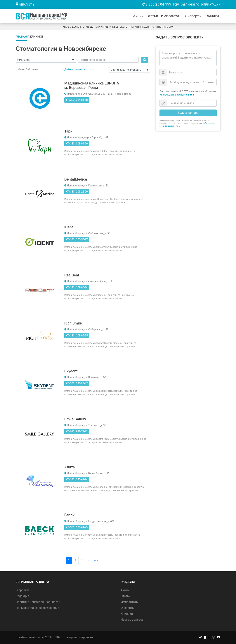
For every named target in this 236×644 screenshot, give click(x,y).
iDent (69, 227)
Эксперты (193, 16)
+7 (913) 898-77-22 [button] (77, 431)
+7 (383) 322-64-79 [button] (77, 527)
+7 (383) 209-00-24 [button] (77, 287)
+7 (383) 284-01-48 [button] (77, 100)
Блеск (70, 515)
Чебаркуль (27, 5)
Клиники (212, 16)
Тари (68, 131)
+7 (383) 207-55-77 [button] (77, 239)
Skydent (71, 371)
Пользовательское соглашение (37, 608)
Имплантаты (172, 16)
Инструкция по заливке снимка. (177, 95)
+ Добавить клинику (74, 69)
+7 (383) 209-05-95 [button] (77, 336)
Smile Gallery (75, 419)
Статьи (152, 16)
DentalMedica (76, 179)
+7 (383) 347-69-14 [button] (77, 479)
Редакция (22, 596)
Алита (70, 467)
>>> (95, 560)
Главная (22, 37)
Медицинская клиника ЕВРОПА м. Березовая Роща (92, 85)
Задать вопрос (188, 113)
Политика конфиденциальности (38, 602)
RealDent (72, 275)
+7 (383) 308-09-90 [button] (77, 144)
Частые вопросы (132, 620)
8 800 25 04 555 (158, 4)
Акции (138, 16)
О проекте (23, 590)
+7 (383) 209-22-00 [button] (77, 192)
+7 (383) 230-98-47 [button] (77, 383)
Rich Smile (73, 323)
